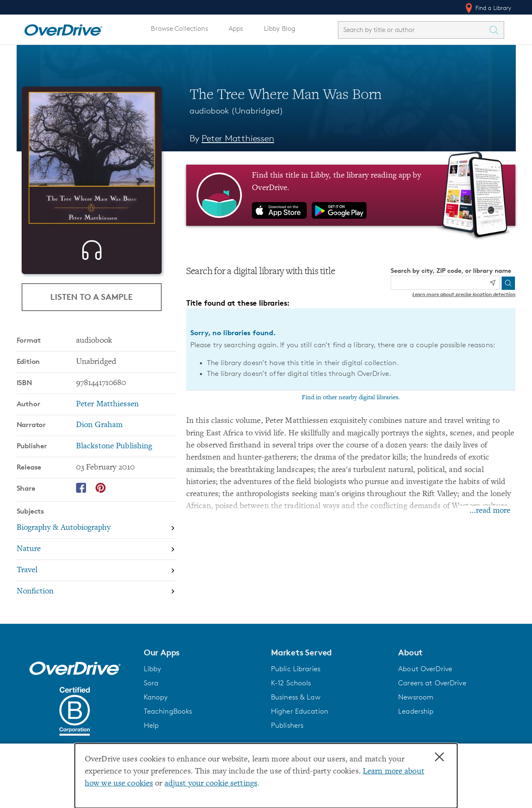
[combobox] (414, 30)
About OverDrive (425, 673)
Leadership (416, 716)
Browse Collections (179, 28)
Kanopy (156, 702)
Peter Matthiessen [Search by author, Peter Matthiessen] (238, 138)
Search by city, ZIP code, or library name (451, 271)
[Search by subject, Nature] (96, 554)
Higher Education (300, 716)
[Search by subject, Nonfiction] (96, 596)
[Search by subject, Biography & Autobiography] (96, 533)
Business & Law (296, 702)
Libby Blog (280, 28)
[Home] (63, 28)
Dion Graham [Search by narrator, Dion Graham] (99, 430)
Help (151, 730)
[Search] (508, 283)
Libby (153, 673)
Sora (151, 687)
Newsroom (416, 702)
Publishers (287, 730)
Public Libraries (296, 673)
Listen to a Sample (91, 297)
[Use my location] (493, 283)
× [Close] (439, 757)
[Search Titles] (496, 30)
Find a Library (488, 8)
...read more (490, 511)
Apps (236, 28)
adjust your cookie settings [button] (211, 784)
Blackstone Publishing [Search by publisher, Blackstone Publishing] (114, 451)
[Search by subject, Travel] (96, 575)
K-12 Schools (291, 687)
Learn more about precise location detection (464, 294)
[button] (202, 657)
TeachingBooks (168, 716)
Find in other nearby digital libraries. (351, 398)
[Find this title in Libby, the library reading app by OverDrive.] (351, 195)
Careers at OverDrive (432, 687)
